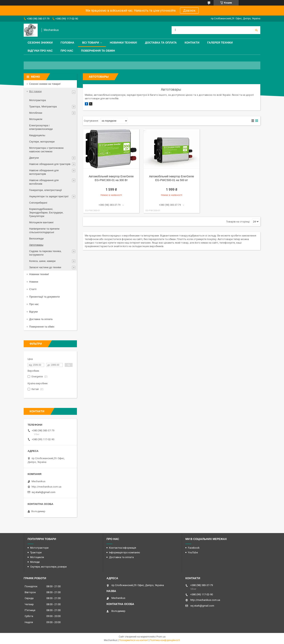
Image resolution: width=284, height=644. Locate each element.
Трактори (36, 552)
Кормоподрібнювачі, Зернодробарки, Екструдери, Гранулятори (46, 213)
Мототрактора (37, 100)
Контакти (192, 43)
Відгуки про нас (40, 51)
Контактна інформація (123, 548)
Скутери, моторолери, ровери (48, 567)
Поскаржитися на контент (134, 640)
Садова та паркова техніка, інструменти (45, 253)
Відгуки (33, 312)
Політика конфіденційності (165, 640)
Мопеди (35, 562)
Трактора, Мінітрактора (43, 107)
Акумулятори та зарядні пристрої (49, 196)
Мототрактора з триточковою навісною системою (46, 150)
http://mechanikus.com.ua (46, 487)
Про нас (67, 51)
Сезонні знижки (40, 43)
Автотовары (36, 245)
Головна (67, 43)
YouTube (193, 552)
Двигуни (34, 158)
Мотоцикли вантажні (41, 222)
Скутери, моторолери (42, 142)
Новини (34, 282)
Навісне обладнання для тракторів (50, 164)
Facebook (194, 548)
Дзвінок (189, 11)
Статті (33, 289)
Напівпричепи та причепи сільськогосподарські (44, 230)
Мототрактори (39, 548)
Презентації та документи (44, 297)
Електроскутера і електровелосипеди (41, 127)
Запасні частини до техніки (45, 267)
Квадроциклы (37, 135)
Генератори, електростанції (45, 190)
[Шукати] (256, 30)
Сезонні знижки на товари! (45, 84)
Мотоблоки (36, 113)
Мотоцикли (36, 119)
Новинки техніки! (123, 43)
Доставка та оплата (161, 43)
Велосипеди (36, 239)
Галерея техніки (220, 43)
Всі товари (90, 43)
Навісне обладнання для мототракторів (44, 172)
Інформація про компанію (125, 552)
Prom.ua (161, 637)
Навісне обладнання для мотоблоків (44, 182)
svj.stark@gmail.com (43, 492)
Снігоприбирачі (38, 203)
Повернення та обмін (98, 51)
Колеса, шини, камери (42, 261)
